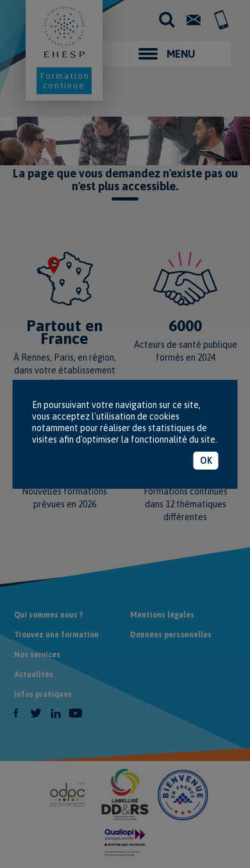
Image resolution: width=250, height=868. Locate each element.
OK (206, 461)
